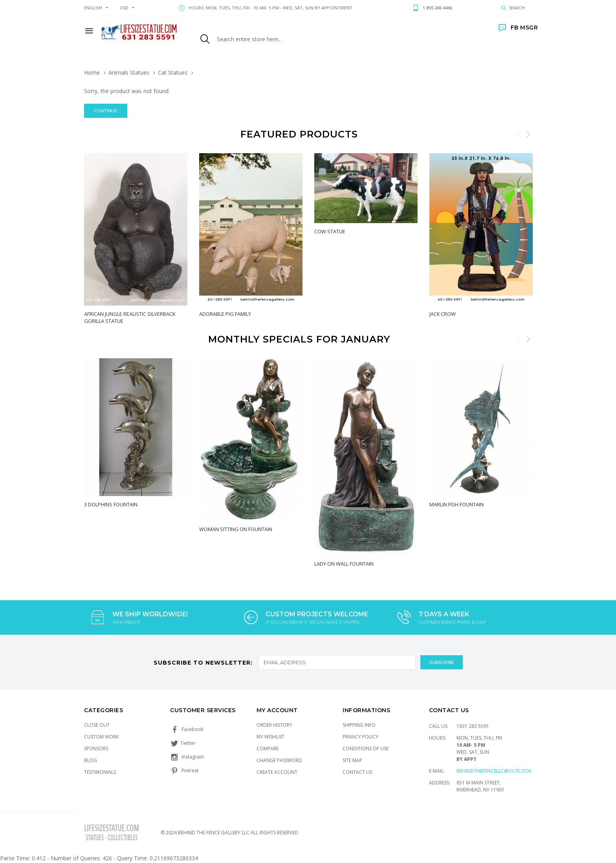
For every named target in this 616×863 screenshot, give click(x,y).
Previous (518, 134)
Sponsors (96, 748)
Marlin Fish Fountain (456, 504)
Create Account (277, 772)
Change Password (279, 760)
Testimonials (100, 772)
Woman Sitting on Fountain (236, 529)
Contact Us (357, 772)
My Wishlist (270, 737)
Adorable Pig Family (225, 314)
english (93, 8)
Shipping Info (359, 725)
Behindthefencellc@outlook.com (500, 771)
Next (528, 134)
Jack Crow (443, 314)
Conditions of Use (366, 748)
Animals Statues (129, 72)
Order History (274, 725)
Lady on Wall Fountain (344, 563)
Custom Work (101, 737)
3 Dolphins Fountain (111, 504)
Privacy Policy (360, 737)
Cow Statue (330, 231)
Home (92, 72)
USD (124, 8)
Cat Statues (173, 72)
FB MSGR (518, 27)
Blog (91, 760)
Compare (268, 748)
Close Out (97, 725)
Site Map (352, 760)
